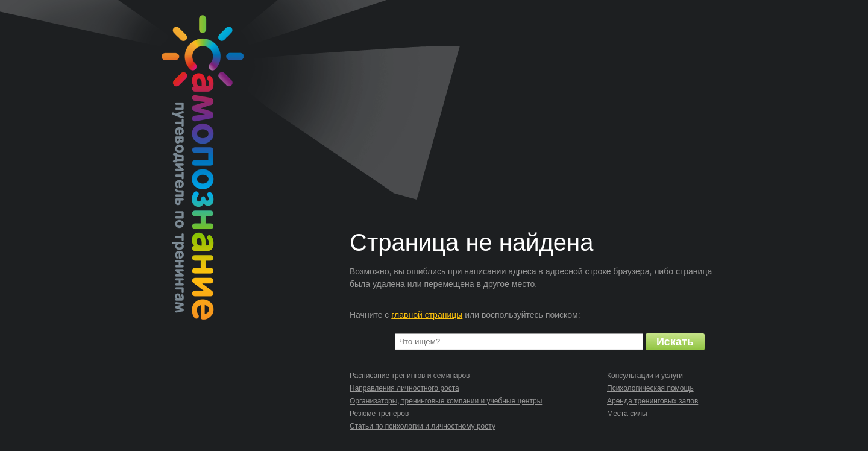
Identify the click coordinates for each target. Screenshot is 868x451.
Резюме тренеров (379, 414)
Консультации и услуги (645, 376)
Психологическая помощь (650, 388)
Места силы (627, 414)
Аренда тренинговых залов (653, 401)
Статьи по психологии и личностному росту (423, 426)
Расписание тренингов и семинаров (410, 376)
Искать (675, 342)
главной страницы (427, 315)
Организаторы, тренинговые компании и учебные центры (446, 401)
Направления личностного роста (404, 388)
